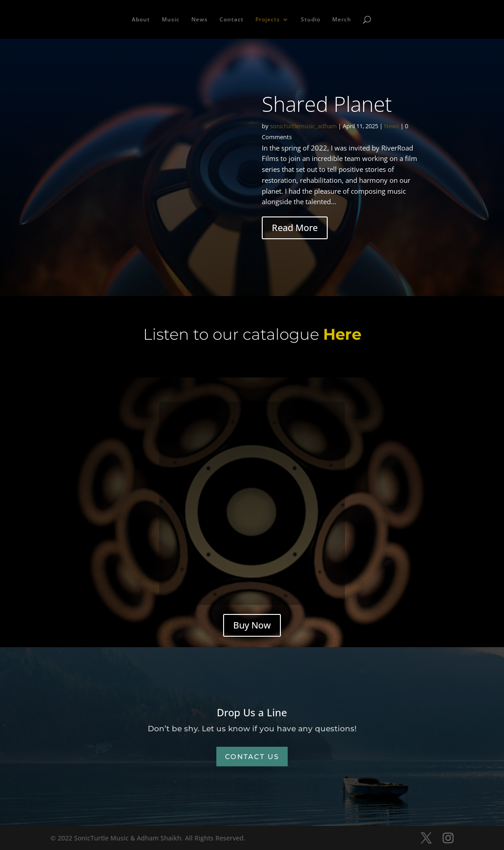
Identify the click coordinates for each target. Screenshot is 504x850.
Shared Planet (327, 104)
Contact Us (252, 757)
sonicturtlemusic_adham (303, 126)
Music (171, 20)
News (200, 20)
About (141, 20)
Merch (342, 20)
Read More (295, 228)
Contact (232, 20)
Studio (311, 20)
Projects (268, 20)
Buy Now (252, 625)
